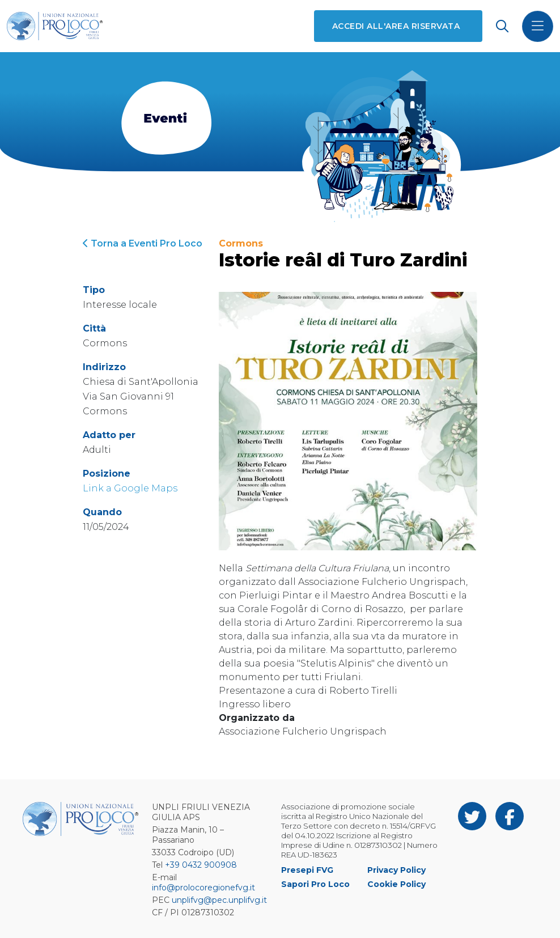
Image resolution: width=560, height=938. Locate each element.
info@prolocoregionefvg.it (203, 888)
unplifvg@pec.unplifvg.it (219, 900)
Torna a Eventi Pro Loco (143, 243)
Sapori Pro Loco (315, 884)
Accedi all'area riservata (396, 26)
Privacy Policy (396, 870)
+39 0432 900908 (201, 865)
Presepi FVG (307, 870)
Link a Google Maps (130, 488)
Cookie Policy (396, 884)
